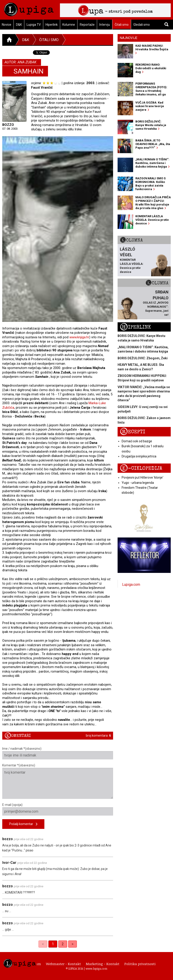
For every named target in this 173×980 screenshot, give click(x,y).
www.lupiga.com (96, 968)
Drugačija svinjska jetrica (139, 456)
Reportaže (87, 25)
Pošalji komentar (23, 824)
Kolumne (69, 25)
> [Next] (73, 944)
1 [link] (53, 944)
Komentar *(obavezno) (58, 781)
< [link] (43, 944)
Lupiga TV (34, 25)
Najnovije (129, 38)
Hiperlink (52, 25)
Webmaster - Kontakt (63, 964)
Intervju (105, 25)
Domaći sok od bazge (137, 441)
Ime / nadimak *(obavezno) (58, 753)
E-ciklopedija (141, 468)
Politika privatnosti (140, 964)
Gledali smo (142, 25)
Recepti (133, 432)
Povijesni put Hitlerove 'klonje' (142, 477)
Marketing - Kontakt (103, 964)
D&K (19, 25)
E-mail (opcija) (58, 809)
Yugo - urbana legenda (138, 483)
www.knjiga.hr (79, 337)
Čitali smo (122, 25)
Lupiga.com (131, 585)
